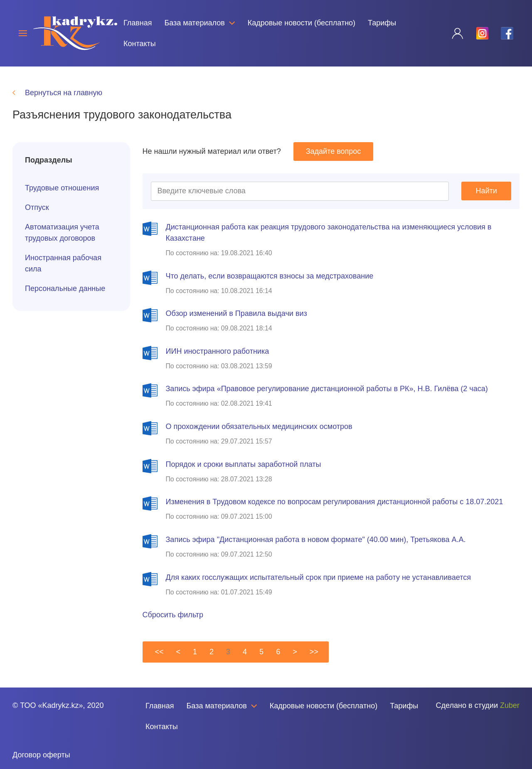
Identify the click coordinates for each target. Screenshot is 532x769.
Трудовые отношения (62, 188)
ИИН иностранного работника (218, 351)
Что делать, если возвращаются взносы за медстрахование (270, 276)
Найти (486, 191)
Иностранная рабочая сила (63, 263)
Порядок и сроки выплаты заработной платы (244, 464)
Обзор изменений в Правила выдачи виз (236, 313)
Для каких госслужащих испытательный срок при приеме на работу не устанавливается (318, 577)
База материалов (199, 23)
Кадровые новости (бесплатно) (302, 23)
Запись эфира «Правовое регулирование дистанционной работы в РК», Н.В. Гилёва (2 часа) (327, 389)
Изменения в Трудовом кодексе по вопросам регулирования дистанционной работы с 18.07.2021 (335, 502)
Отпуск (37, 207)
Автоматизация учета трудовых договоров (62, 233)
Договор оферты (41, 755)
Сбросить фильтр (173, 615)
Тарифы (382, 23)
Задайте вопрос (334, 151)
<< (159, 652)
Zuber (510, 705)
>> (314, 652)
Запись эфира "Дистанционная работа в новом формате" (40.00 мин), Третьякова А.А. (316, 540)
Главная (138, 23)
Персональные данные (65, 288)
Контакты (140, 44)
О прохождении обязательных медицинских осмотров (259, 426)
